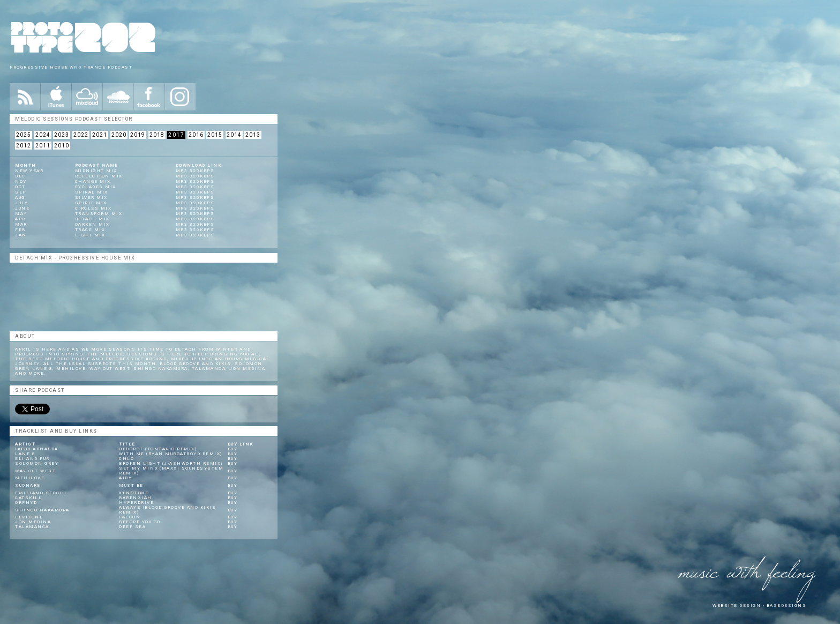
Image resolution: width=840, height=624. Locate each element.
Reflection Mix (99, 176)
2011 (43, 146)
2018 (157, 135)
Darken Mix (92, 224)
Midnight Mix (96, 171)
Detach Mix (92, 219)
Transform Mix (99, 214)
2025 (24, 135)
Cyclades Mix (96, 187)
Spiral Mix (92, 192)
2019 (138, 135)
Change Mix (93, 181)
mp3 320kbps (195, 171)
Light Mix (90, 235)
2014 (234, 135)
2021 (100, 135)
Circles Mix (93, 208)
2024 (43, 135)
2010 (62, 146)
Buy (233, 449)
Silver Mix (91, 198)
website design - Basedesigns (759, 606)
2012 (24, 146)
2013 (253, 135)
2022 (81, 135)
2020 (119, 135)
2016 (196, 135)
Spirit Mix (91, 203)
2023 (62, 135)
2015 (215, 135)
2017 (176, 135)
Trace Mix (90, 230)
